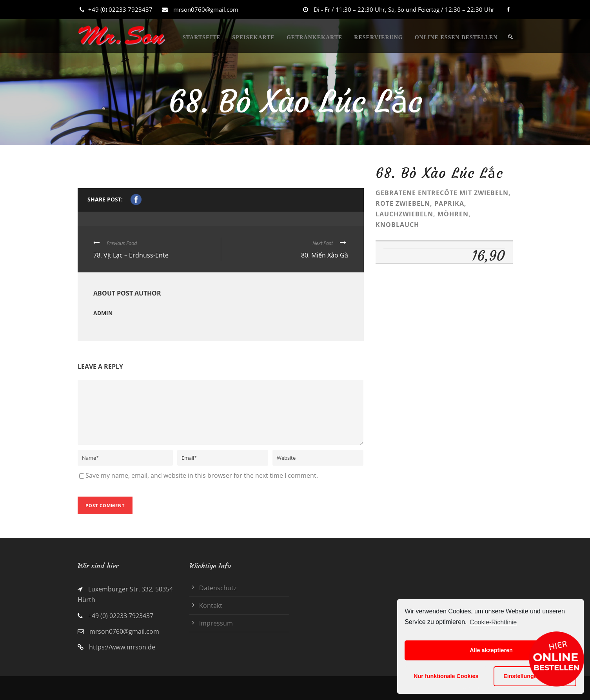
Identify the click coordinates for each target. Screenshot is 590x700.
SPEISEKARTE (253, 37)
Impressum (216, 623)
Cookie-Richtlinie (493, 622)
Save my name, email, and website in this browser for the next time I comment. (202, 475)
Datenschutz (218, 588)
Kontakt (211, 606)
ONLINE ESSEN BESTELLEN (456, 37)
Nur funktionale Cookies (446, 676)
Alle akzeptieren (491, 650)
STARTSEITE (202, 37)
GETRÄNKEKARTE (314, 37)
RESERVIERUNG (378, 37)
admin (103, 313)
